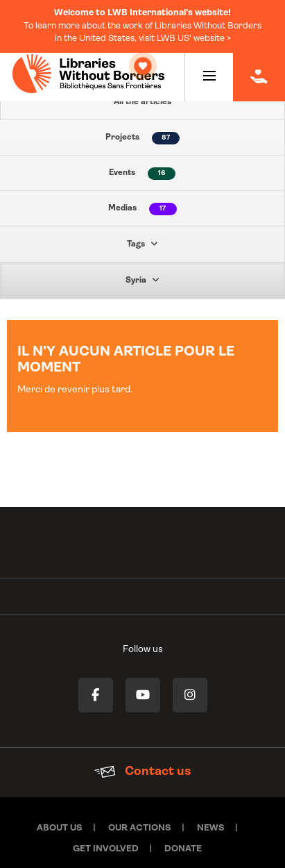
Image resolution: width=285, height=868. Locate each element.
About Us (60, 816)
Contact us (142, 759)
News (211, 816)
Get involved (106, 836)
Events (142, 174)
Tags (142, 244)
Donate (183, 836)
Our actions (140, 816)
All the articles (142, 102)
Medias (142, 209)
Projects (142, 138)
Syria (142, 280)
